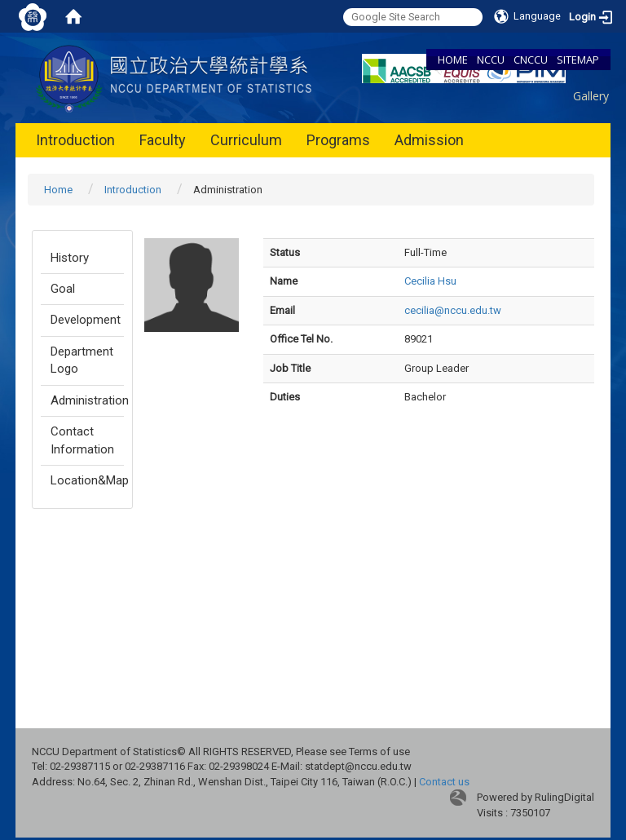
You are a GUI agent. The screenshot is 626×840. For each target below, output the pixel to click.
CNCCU (531, 60)
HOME (453, 60)
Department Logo (82, 360)
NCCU (491, 60)
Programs (338, 140)
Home (58, 190)
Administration (87, 400)
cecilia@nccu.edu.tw (453, 310)
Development (86, 320)
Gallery (591, 96)
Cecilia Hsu (430, 281)
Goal (63, 289)
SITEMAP (578, 60)
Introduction (75, 140)
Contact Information (82, 440)
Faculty (163, 140)
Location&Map (87, 480)
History (70, 258)
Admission (429, 140)
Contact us (444, 782)
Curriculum (246, 140)
